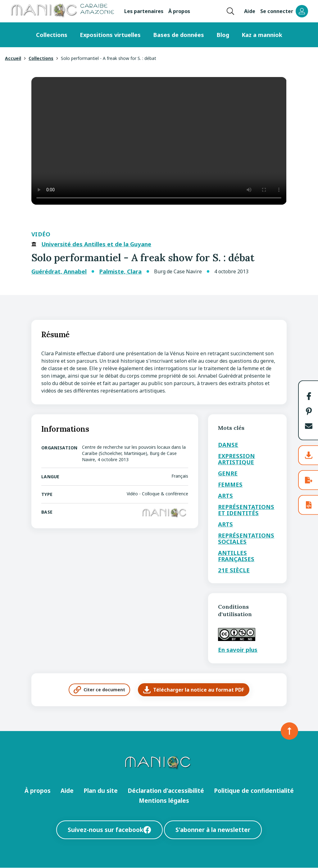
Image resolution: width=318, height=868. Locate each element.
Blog (223, 35)
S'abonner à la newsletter (213, 830)
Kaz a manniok (262, 35)
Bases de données (179, 35)
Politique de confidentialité (254, 791)
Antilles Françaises (236, 556)
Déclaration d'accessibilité (166, 791)
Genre (228, 473)
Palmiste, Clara (120, 271)
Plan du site (101, 791)
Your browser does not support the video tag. (159, 141)
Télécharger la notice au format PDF (194, 690)
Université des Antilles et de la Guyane (96, 244)
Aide (250, 11)
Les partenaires (144, 11)
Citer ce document (99, 690)
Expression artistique (236, 459)
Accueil (13, 58)
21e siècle (234, 570)
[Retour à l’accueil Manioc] (62, 11)
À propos (179, 11)
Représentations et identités (246, 510)
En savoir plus (238, 650)
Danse (228, 445)
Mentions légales (164, 800)
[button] (309, 396)
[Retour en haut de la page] (289, 731)
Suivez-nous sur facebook (109, 830)
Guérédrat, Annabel (59, 271)
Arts (225, 495)
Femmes (230, 484)
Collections (52, 35)
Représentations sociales (246, 538)
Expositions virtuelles (110, 35)
